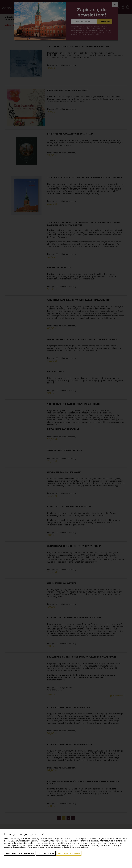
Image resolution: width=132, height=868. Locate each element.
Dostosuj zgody (46, 854)
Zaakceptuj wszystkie (69, 854)
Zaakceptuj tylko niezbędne (20, 854)
